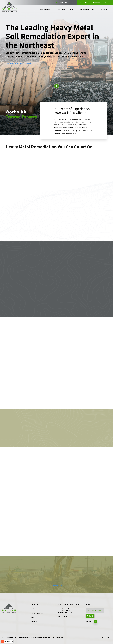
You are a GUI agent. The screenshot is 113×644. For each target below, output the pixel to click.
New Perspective (58, 638)
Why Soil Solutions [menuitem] (83, 9)
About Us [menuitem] (33, 609)
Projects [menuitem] (71, 9)
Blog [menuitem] (94, 9)
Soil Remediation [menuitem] (46, 9)
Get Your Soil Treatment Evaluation (95, 2)
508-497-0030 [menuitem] (62, 617)
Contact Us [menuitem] (104, 9)
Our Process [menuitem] (61, 9)
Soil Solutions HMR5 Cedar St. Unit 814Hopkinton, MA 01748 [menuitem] (65, 611)
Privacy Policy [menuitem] (106, 638)
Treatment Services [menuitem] (36, 613)
